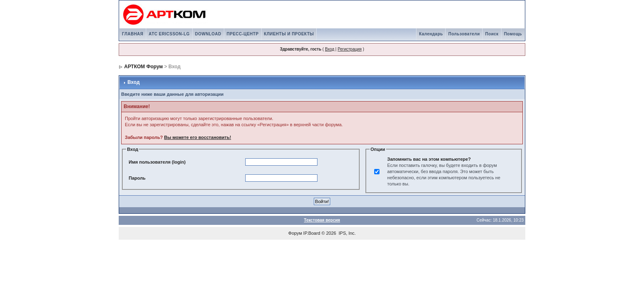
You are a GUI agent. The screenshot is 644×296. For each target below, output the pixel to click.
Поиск (492, 34)
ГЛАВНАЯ (133, 34)
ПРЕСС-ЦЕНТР (243, 34)
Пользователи (464, 34)
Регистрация (350, 49)
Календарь (431, 34)
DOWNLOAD (208, 34)
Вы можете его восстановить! (197, 137)
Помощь (513, 34)
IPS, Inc (347, 233)
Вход (330, 49)
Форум (295, 233)
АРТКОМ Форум (143, 67)
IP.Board (312, 233)
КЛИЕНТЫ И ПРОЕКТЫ (289, 34)
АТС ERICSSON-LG (169, 34)
